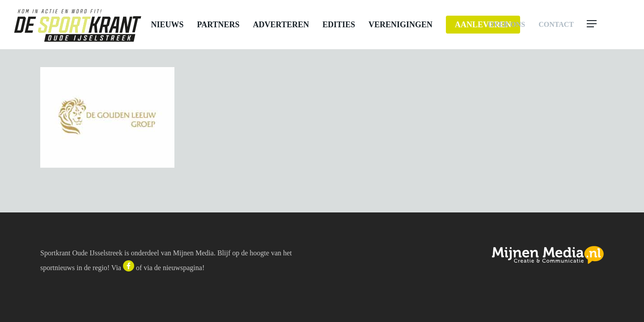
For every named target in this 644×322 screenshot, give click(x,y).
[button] (609, 25)
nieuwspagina (182, 268)
